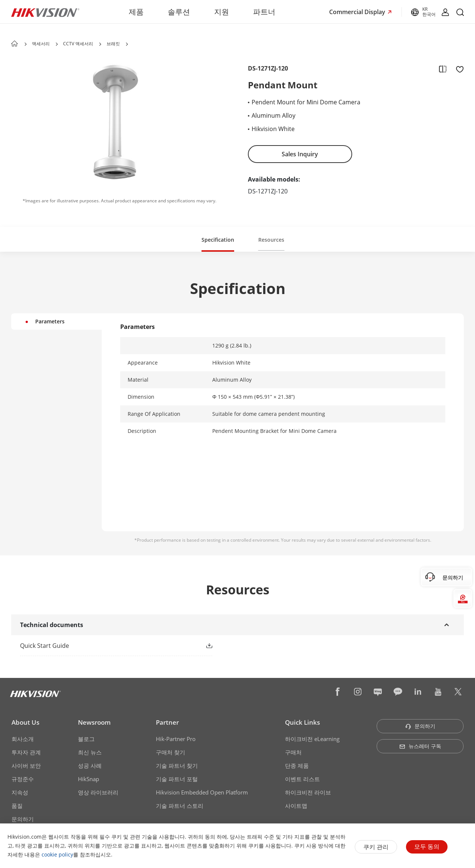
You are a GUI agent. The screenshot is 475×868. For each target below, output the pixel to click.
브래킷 (113, 44)
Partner (167, 722)
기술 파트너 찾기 (177, 766)
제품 (136, 12)
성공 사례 (90, 766)
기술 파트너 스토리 (180, 806)
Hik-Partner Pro (176, 739)
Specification (218, 240)
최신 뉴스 (90, 752)
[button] (57, 44)
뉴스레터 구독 (420, 746)
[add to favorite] (458, 69)
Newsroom (94, 722)
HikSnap (89, 779)
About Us (25, 722)
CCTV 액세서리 (78, 44)
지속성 (20, 792)
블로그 (86, 739)
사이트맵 (296, 806)
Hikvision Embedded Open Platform (202, 792)
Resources (271, 240)
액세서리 (41, 44)
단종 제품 (297, 766)
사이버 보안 (26, 766)
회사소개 (23, 739)
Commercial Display (358, 12)
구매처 (293, 752)
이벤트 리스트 (302, 779)
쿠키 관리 (376, 847)
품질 (17, 806)
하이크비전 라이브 (308, 792)
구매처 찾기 (171, 752)
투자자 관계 (26, 752)
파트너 (264, 12)
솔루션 (179, 12)
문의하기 (23, 819)
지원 (222, 12)
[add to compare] (443, 69)
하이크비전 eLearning (312, 739)
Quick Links (302, 722)
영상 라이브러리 (98, 792)
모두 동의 (427, 846)
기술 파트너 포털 (177, 779)
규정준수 (23, 779)
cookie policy (57, 854)
